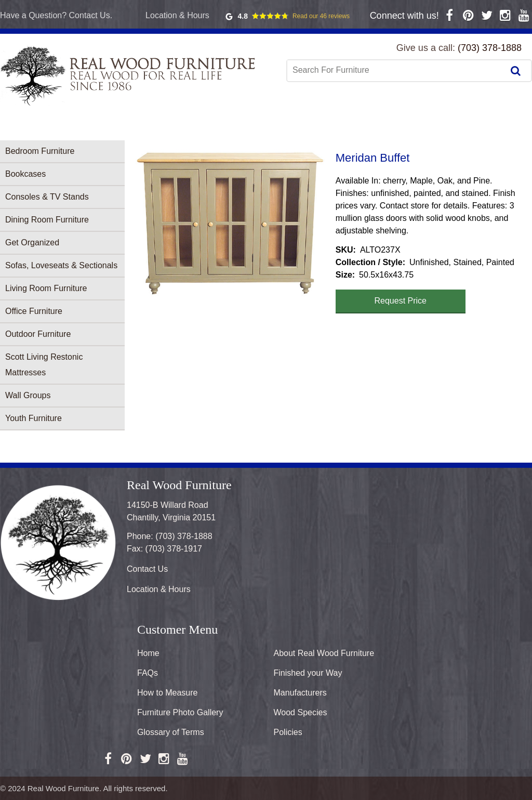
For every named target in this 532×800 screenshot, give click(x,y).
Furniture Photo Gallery (180, 712)
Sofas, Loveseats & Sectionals (61, 265)
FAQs (148, 673)
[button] (230, 224)
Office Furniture (34, 311)
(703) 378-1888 (490, 48)
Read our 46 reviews (321, 16)
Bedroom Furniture (40, 151)
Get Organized (32, 242)
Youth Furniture (34, 418)
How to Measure (168, 693)
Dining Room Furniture (47, 220)
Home (148, 653)
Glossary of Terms (171, 732)
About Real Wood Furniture (324, 653)
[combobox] (396, 70)
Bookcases (25, 174)
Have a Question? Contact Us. (56, 15)
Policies (288, 732)
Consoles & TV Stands (47, 197)
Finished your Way (308, 673)
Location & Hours (177, 15)
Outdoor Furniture (38, 334)
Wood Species (301, 712)
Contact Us (147, 569)
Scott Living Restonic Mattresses (44, 365)
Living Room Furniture (46, 288)
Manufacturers (300, 693)
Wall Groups (28, 395)
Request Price (401, 301)
